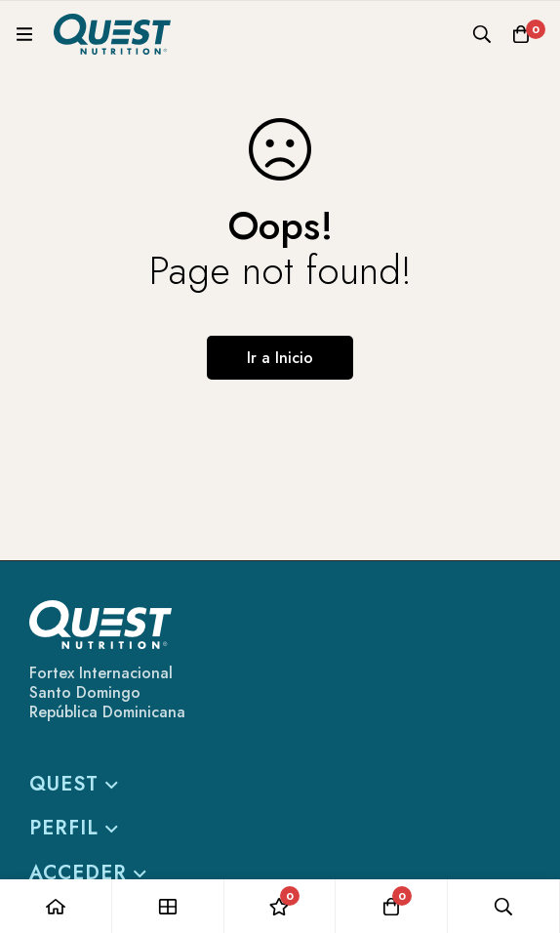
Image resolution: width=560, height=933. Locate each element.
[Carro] (521, 34)
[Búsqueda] (482, 34)
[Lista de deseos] (280, 906)
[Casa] (56, 906)
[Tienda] (168, 906)
